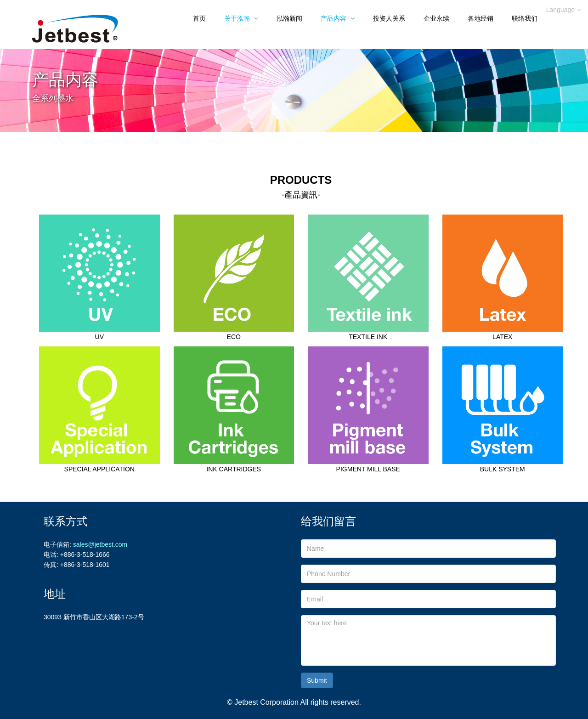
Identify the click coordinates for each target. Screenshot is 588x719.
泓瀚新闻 (289, 18)
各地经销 (481, 18)
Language (564, 10)
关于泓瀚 (241, 18)
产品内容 (338, 18)
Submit (317, 680)
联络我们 (525, 18)
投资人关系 (389, 18)
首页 (199, 18)
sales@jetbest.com (100, 544)
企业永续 (436, 18)
